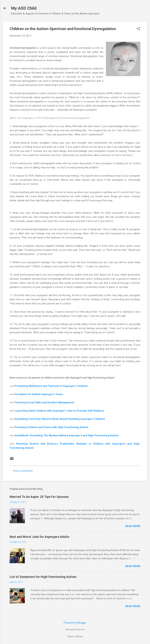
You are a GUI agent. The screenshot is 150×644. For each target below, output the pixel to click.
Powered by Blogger (75, 623)
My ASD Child (24, 8)
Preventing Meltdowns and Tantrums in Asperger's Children (51, 386)
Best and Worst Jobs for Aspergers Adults (39, 537)
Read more (133, 526)
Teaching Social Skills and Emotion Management (44, 402)
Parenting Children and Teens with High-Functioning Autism (52, 427)
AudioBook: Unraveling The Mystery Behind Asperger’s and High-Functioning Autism (67, 435)
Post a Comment (23, 471)
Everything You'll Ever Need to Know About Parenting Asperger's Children (60, 419)
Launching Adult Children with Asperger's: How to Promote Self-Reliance (60, 411)
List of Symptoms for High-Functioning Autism (43, 577)
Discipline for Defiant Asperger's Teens (39, 394)
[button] (138, 29)
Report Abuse (75, 636)
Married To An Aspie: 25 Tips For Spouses (39, 497)
